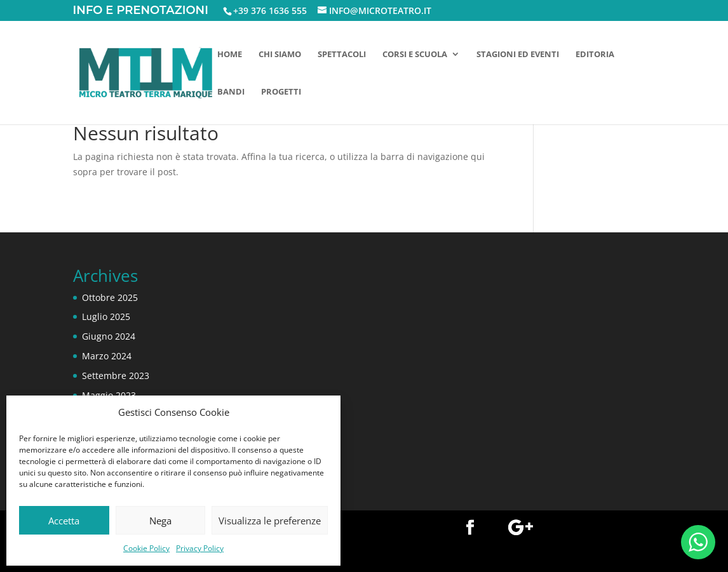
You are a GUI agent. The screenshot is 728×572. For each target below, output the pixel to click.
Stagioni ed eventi (518, 55)
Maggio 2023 (109, 395)
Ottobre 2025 (110, 297)
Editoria (595, 55)
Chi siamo (280, 55)
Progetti (281, 92)
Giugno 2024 (109, 336)
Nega (160, 521)
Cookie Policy (146, 548)
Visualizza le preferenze (270, 521)
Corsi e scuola (415, 55)
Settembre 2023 (116, 376)
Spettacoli (342, 55)
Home (230, 55)
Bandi (231, 92)
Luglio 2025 (106, 316)
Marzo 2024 (107, 356)
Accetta (64, 521)
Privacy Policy (200, 548)
